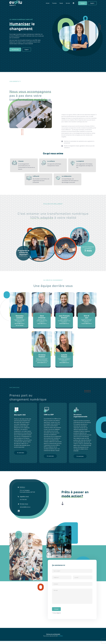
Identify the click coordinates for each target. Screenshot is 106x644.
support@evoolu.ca (42, 324)
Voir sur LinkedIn (20, 326)
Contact (83, 3)
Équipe (61, 3)
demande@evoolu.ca (64, 363)
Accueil (48, 3)
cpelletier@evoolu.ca (42, 363)
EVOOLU (61, 639)
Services (68, 3)
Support (92, 3)
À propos (54, 3)
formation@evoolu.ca (86, 324)
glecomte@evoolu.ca (20, 324)
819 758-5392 (23, 500)
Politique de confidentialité (53, 637)
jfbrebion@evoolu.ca (64, 324)
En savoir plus (15, 50)
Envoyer (56, 612)
